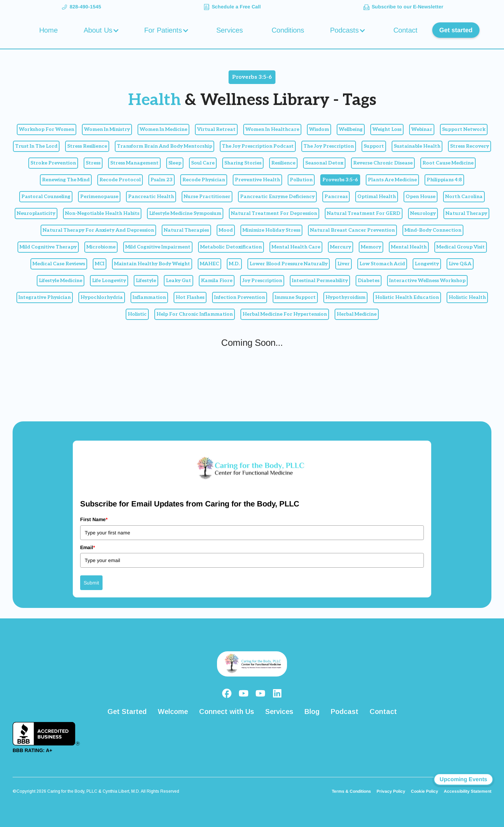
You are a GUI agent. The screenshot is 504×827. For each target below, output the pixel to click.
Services (230, 30)
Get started (456, 30)
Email (87, 547)
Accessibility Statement (468, 791)
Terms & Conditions (351, 791)
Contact (405, 30)
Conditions (288, 30)
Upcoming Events (463, 779)
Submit (91, 583)
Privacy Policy (391, 791)
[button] (102, 30)
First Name (94, 519)
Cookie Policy (425, 791)
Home (48, 30)
